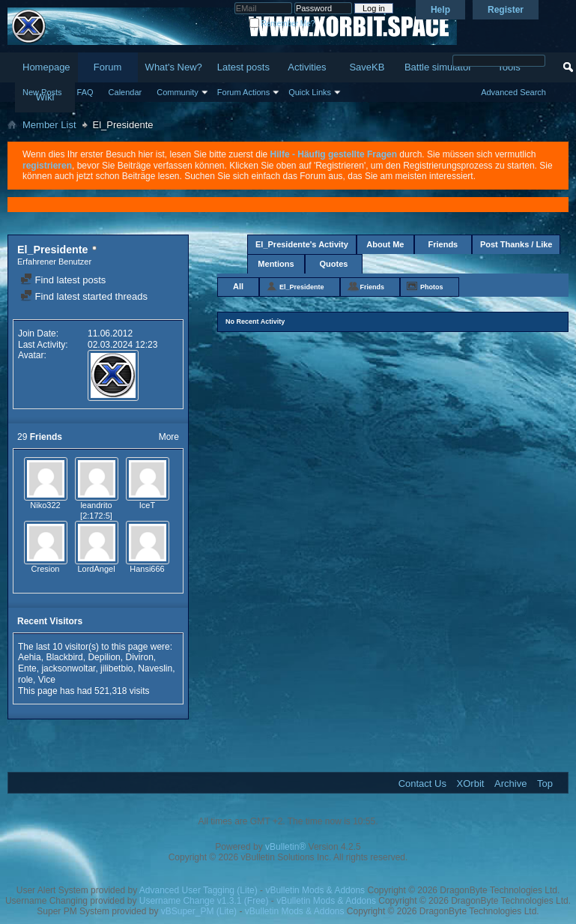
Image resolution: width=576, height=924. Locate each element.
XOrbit (471, 783)
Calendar (125, 92)
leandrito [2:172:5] (96, 510)
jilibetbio (116, 668)
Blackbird (64, 657)
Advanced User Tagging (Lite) (198, 890)
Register (506, 10)
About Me (385, 244)
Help (440, 10)
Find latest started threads (84, 296)
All (238, 286)
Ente (27, 668)
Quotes (334, 264)
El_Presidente (302, 287)
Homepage (46, 67)
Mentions (276, 264)
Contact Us (422, 783)
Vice (47, 680)
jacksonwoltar (68, 668)
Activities (307, 67)
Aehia (30, 657)
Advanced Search (513, 92)
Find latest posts (63, 280)
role (25, 680)
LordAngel (96, 569)
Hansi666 (147, 569)
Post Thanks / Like (516, 244)
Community (178, 92)
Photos (432, 287)
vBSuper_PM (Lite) (199, 911)
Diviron (139, 657)
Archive (510, 783)
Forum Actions (243, 92)
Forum (108, 67)
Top (545, 783)
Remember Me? (282, 24)
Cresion (46, 569)
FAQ (85, 92)
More (169, 437)
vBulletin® (285, 847)
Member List (49, 125)
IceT (147, 505)
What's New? (174, 67)
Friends (443, 244)
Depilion (104, 657)
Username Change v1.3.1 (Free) (204, 901)
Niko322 (45, 505)
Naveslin (155, 668)
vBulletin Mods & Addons (315, 890)
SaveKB (367, 67)
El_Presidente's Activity (302, 244)
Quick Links (310, 92)
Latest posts (243, 67)
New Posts (42, 92)
